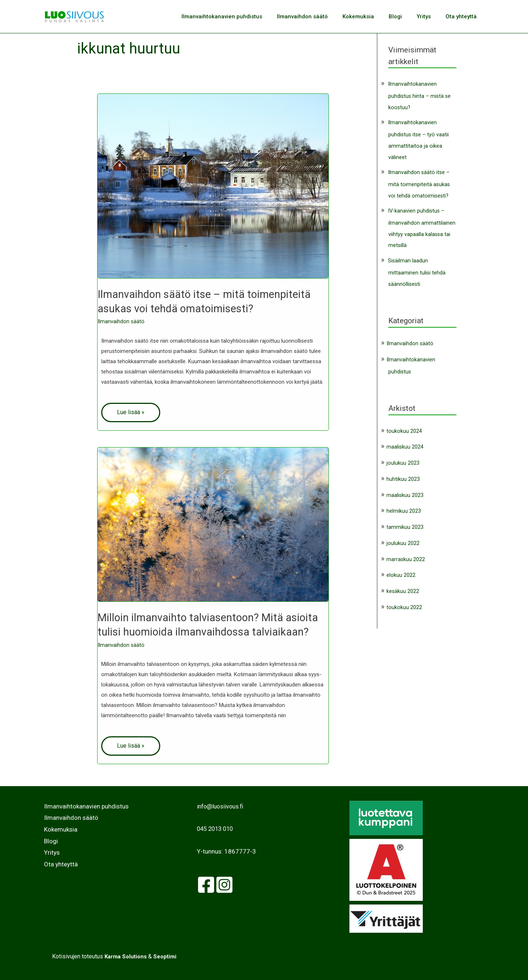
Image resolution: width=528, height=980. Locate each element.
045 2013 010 (217, 828)
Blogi (404, 16)
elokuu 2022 (401, 572)
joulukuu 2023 (403, 460)
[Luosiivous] (74, 16)
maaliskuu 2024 (405, 444)
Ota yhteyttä (463, 16)
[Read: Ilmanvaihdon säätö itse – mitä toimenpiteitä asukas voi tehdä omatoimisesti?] (213, 186)
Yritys (429, 16)
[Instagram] (224, 884)
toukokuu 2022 (404, 604)
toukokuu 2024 (404, 428)
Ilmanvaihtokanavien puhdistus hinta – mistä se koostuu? (420, 95)
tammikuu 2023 (405, 524)
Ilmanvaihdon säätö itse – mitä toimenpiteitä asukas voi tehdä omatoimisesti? (419, 183)
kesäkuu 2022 (403, 588)
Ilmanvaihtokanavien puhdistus (242, 16)
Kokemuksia (371, 16)
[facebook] (206, 884)
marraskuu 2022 (406, 556)
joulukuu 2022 (403, 540)
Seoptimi (167, 956)
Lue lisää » (131, 412)
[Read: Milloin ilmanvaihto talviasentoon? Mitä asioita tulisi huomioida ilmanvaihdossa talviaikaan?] (213, 524)
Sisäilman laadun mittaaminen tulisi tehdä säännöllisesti (417, 270)
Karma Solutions (125, 956)
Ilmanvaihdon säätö (319, 16)
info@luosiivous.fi (222, 806)
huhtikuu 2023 (403, 476)
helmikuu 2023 (404, 508)
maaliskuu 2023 (405, 492)
